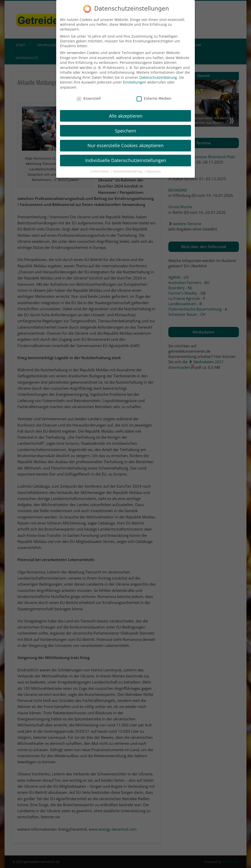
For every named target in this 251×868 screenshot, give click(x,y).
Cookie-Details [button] (100, 167)
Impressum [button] (153, 167)
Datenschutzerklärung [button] (128, 167)
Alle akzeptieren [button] (126, 111)
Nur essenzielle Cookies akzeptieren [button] (126, 141)
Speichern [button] (126, 126)
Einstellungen (135, 78)
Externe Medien (154, 94)
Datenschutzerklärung (158, 73)
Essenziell (89, 94)
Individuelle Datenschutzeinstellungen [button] (126, 156)
